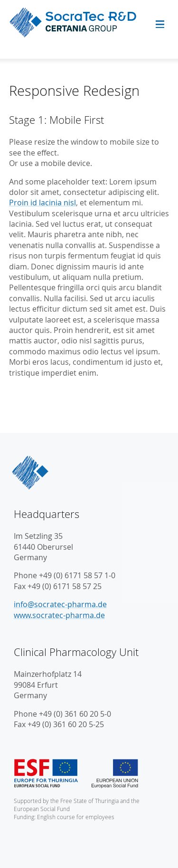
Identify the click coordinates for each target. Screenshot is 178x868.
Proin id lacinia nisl (42, 203)
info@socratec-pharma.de (60, 604)
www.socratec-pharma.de (59, 615)
